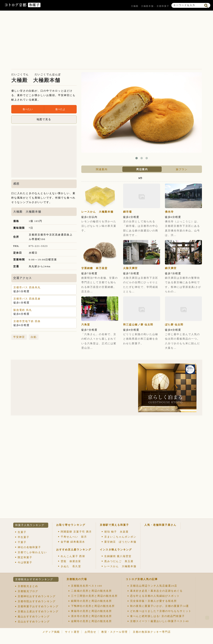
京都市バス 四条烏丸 (27, 287)
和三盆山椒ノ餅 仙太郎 (138, 325)
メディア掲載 (51, 632)
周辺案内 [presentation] (142, 169)
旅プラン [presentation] (182, 169)
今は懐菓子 (25, 562)
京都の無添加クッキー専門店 (152, 632)
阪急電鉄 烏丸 (23, 310)
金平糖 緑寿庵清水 (73, 542)
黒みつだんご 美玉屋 (119, 561)
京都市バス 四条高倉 (27, 299)
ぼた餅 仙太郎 (174, 325)
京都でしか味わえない (32, 552)
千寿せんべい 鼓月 (74, 537)
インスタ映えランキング (116, 550)
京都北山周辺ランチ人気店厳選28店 (154, 586)
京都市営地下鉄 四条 (27, 321)
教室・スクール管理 (114, 632)
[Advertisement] (107, 41)
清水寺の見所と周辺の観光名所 (91, 616)
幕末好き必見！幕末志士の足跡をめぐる (156, 591)
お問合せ (90, 632)
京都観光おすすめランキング (34, 579)
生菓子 (22, 532)
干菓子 (22, 542)
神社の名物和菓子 (29, 547)
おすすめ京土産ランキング (74, 550)
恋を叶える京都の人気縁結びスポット (155, 596)
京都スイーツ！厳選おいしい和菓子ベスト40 (160, 621)
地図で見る (44, 119)
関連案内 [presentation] (102, 169)
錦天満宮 (171, 268)
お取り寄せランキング (71, 525)
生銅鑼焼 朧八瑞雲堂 (118, 556)
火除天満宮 (130, 268)
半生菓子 (24, 537)
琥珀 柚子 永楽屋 (116, 532)
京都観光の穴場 (77, 579)
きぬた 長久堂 (71, 566)
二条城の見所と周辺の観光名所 (91, 591)
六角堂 (86, 325)
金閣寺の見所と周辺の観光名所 (91, 621)
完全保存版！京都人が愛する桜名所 (153, 601)
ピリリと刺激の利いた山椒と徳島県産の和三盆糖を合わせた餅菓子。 (141, 339)
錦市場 (128, 212)
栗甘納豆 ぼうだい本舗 (120, 542)
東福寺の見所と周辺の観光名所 (91, 611)
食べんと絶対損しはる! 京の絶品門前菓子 (158, 616)
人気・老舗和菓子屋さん (160, 525)
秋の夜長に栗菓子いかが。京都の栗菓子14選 (160, 606)
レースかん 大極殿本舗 (97, 212)
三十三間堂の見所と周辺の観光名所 (94, 596)
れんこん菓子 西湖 (73, 556)
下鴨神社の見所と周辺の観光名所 (93, 606)
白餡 (34, 337)
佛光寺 (169, 212)
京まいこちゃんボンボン (120, 537)
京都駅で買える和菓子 (114, 525)
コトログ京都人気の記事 (142, 579)
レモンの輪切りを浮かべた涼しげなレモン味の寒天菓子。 (99, 226)
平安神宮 (19, 337)
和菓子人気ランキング (30, 525)
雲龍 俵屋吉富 (71, 561)
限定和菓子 (25, 557)
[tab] (101, 169)
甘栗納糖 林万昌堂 (94, 268)
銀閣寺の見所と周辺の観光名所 (91, 601)
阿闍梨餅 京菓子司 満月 (76, 532)
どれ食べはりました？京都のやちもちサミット (161, 611)
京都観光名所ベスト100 (87, 586)
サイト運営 (72, 632)
